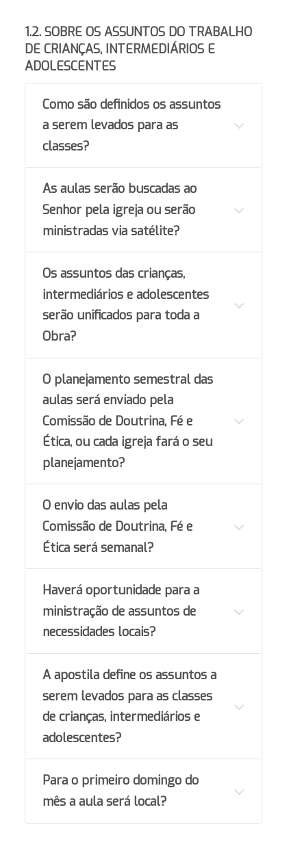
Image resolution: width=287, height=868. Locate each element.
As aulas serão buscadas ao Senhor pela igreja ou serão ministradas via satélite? (120, 210)
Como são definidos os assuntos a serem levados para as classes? (132, 126)
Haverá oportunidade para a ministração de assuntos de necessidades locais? (121, 611)
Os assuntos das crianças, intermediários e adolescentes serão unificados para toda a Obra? (126, 305)
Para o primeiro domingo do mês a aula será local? (121, 791)
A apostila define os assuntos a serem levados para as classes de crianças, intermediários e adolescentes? (129, 707)
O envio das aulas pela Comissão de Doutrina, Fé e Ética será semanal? (117, 526)
